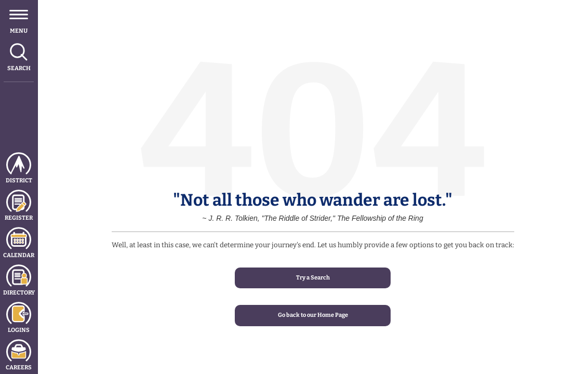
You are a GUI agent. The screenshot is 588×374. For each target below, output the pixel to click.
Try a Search (313, 278)
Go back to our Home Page (313, 315)
